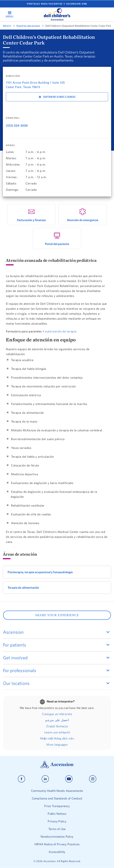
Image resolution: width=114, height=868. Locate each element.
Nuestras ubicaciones (28, 26)
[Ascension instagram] (93, 779)
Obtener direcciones (59, 97)
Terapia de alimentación (23, 588)
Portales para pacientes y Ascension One (57, 4)
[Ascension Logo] (57, 767)
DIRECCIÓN (13, 76)
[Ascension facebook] (21, 779)
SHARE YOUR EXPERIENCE (57, 615)
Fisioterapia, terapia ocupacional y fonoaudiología (40, 572)
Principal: (13, 118)
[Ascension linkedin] (45, 779)
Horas (10, 145)
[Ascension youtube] (69, 779)
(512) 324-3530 (17, 125)
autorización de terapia (61, 331)
